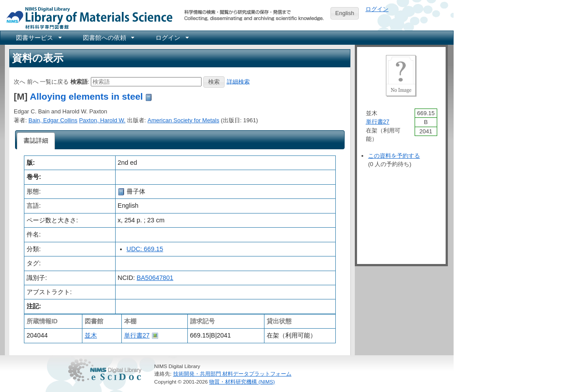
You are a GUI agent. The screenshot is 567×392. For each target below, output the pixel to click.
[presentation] (36, 141)
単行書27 (137, 335)
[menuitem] (38, 38)
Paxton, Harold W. (102, 120)
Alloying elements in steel (86, 96)
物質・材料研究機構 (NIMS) (242, 382)
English (345, 13)
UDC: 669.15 (145, 249)
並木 (91, 335)
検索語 (79, 81)
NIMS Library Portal (87, 17)
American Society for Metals (183, 120)
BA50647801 (155, 278)
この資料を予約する (394, 156)
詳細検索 (238, 81)
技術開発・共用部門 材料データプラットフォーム (232, 374)
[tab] (36, 141)
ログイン (377, 9)
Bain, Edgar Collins (53, 120)
